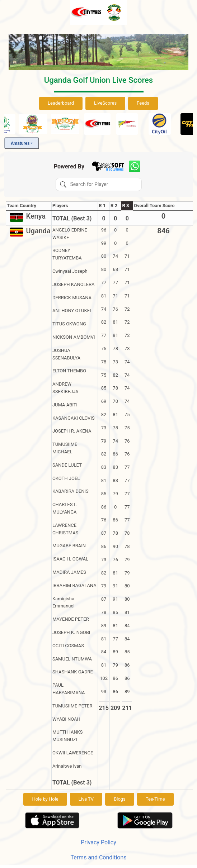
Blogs (120, 799)
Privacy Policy (98, 842)
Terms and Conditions (98, 857)
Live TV (86, 799)
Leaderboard (61, 103)
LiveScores (105, 103)
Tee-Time (155, 799)
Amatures (20, 143)
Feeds (143, 103)
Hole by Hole (45, 799)
